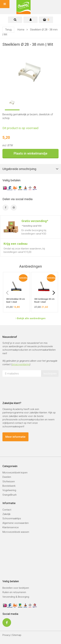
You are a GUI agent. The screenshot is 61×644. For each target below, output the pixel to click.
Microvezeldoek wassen (16, 532)
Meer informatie (15, 437)
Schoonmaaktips (12, 518)
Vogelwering (9, 490)
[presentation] (27, 385)
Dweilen (7, 477)
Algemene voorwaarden (16, 523)
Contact (7, 510)
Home (21, 30)
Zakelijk (6, 514)
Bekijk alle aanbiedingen (31, 318)
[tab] (15, 20)
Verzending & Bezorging (16, 597)
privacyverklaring (21, 364)
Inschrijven (50, 373)
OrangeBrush (10, 495)
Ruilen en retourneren (14, 592)
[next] (53, 293)
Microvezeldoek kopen (15, 473)
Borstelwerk (9, 486)
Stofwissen (9, 481)
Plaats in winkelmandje (30, 153)
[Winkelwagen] (46, 20)
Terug (8, 30)
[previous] (8, 293)
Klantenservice (11, 527)
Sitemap (17, 635)
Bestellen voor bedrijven (16, 588)
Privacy (6, 635)
